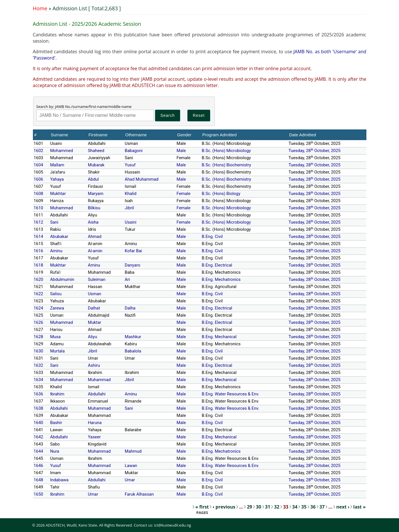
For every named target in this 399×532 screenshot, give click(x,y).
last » (359, 507)
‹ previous (224, 507)
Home (40, 8)
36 (313, 507)
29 (249, 507)
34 (295, 507)
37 (322, 507)
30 (259, 507)
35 (304, 507)
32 (277, 507)
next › (343, 507)
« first (202, 507)
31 (268, 507)
